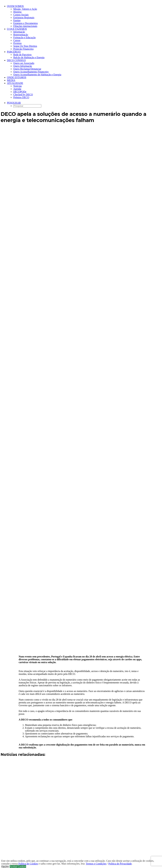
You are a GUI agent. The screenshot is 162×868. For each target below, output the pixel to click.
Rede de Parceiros (22, 55)
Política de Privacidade (120, 864)
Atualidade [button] (15, 83)
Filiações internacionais (25, 26)
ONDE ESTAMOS (17, 77)
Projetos (17, 43)
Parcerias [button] (14, 52)
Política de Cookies (28, 864)
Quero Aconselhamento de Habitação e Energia (37, 75)
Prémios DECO (21, 97)
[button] (14, 103)
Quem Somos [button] (15, 6)
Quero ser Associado (24, 63)
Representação (21, 35)
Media (11, 80)
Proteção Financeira (23, 49)
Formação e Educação (24, 37)
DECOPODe (20, 92)
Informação (19, 32)
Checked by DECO (23, 95)
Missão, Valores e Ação (25, 9)
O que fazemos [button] (17, 29)
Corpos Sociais (21, 15)
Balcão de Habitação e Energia (29, 57)
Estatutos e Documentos (26, 23)
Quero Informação (23, 66)
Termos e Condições (96, 864)
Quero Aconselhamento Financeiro (31, 72)
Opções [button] (5, 866)
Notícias (17, 86)
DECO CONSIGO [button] (16, 60)
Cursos (17, 40)
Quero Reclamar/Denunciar (27, 69)
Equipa (17, 20)
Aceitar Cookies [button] (18, 866)
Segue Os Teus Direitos (25, 46)
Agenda (17, 89)
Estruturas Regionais (24, 18)
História (17, 12)
